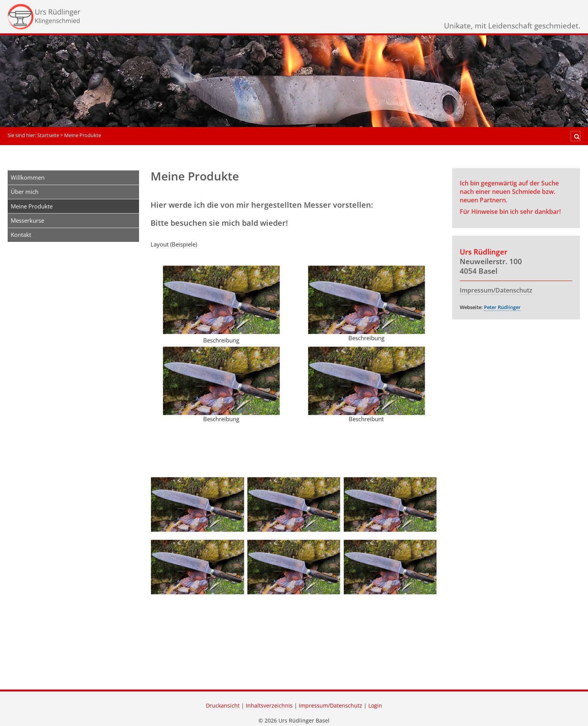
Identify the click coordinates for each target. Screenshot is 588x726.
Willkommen (28, 177)
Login (375, 706)
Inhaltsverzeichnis (269, 706)
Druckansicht (223, 706)
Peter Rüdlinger (502, 307)
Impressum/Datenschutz (496, 290)
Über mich (25, 192)
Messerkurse (27, 220)
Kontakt (21, 235)
